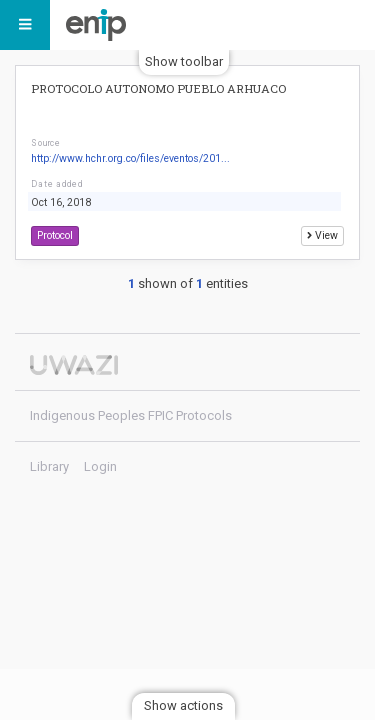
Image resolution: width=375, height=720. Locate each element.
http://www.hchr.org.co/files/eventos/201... (130, 158)
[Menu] (25, 25)
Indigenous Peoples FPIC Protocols (101, 25)
